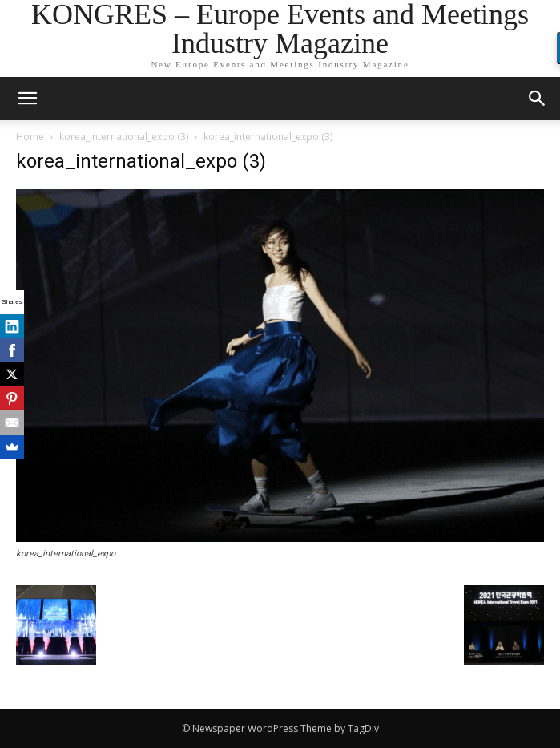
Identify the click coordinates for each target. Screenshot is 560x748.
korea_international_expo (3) (124, 137)
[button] (538, 99)
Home (30, 137)
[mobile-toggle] (27, 99)
